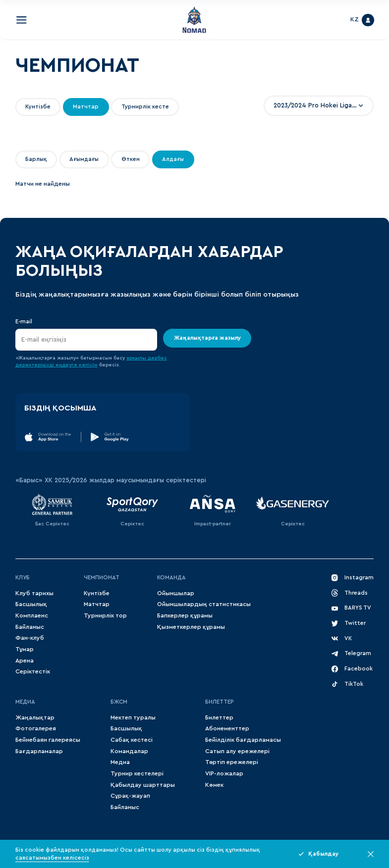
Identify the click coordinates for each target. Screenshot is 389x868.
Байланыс (30, 627)
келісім (88, 365)
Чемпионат (102, 578)
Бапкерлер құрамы (185, 615)
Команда (171, 578)
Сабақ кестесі (132, 740)
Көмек (214, 785)
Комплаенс (32, 615)
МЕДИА (25, 702)
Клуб (23, 578)
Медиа (120, 762)
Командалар (129, 751)
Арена (25, 661)
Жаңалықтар (35, 717)
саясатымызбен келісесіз (52, 858)
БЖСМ (119, 702)
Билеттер (220, 702)
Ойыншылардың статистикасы (204, 604)
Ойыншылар (176, 593)
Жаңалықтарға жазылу (207, 338)
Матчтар (97, 604)
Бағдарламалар (39, 751)
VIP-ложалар (224, 773)
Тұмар (25, 649)
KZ (355, 19)
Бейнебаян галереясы (48, 740)
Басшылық (31, 604)
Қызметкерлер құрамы (191, 627)
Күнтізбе (97, 593)
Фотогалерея (36, 728)
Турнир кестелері (137, 773)
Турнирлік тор (105, 615)
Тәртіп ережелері (232, 762)
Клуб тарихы (34, 593)
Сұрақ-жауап (130, 796)
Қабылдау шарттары (143, 785)
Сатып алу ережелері (237, 751)
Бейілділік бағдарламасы (243, 740)
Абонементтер (227, 728)
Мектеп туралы (133, 717)
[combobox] (319, 106)
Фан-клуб (30, 638)
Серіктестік (33, 671)
